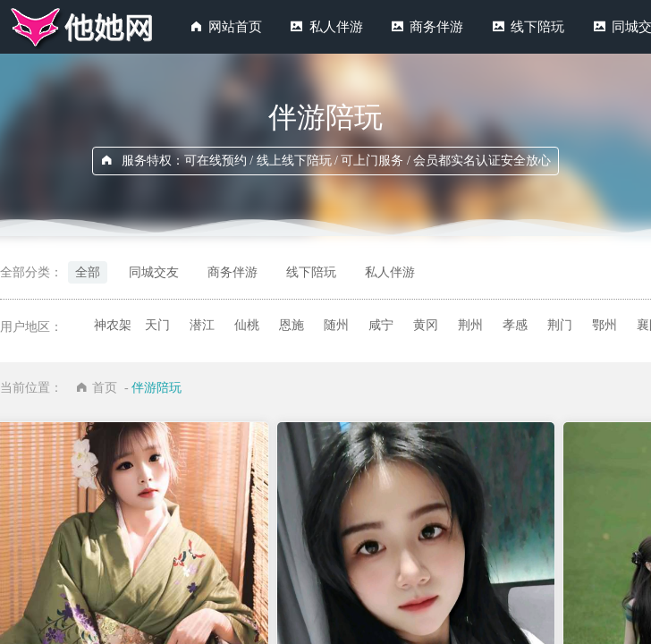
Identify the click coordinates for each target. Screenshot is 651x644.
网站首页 (235, 27)
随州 (336, 325)
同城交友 (154, 272)
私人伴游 (336, 27)
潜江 (202, 325)
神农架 (113, 325)
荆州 (470, 325)
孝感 (515, 325)
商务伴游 (436, 27)
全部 (88, 272)
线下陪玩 (537, 27)
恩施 (292, 325)
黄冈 (426, 325)
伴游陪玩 (156, 388)
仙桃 (247, 325)
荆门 (560, 325)
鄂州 (604, 325)
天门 (157, 325)
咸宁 (381, 325)
